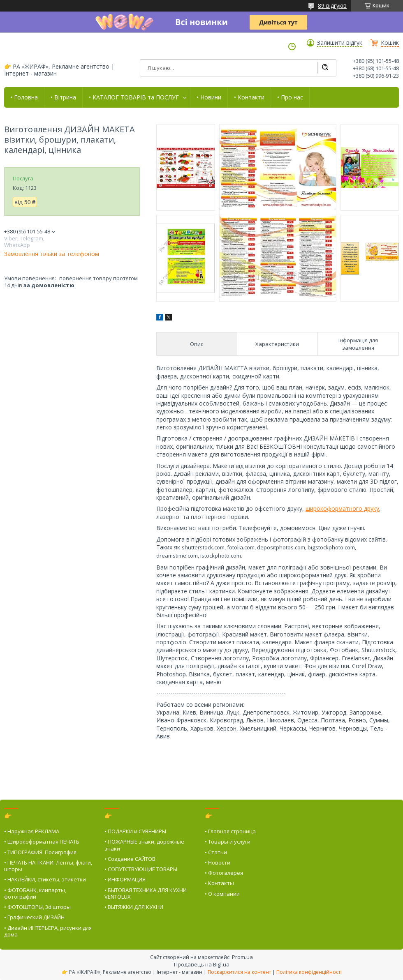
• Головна (24, 97)
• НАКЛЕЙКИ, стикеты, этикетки (45, 879)
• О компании (222, 894)
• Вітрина (63, 97)
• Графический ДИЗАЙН (34, 917)
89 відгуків (332, 6)
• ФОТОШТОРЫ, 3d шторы (37, 907)
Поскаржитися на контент (239, 972)
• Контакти (249, 97)
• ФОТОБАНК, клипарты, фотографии (35, 893)
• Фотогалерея (224, 873)
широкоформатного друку (342, 508)
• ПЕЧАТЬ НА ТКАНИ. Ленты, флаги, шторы (48, 866)
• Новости (218, 862)
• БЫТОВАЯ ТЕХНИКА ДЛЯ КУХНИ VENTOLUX (146, 893)
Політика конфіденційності (309, 972)
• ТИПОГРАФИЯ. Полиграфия (40, 852)
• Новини (209, 97)
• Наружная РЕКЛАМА (32, 831)
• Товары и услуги (228, 842)
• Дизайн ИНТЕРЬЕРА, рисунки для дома (48, 931)
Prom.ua (242, 957)
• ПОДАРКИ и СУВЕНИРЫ (135, 831)
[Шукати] (325, 68)
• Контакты (219, 883)
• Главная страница (230, 831)
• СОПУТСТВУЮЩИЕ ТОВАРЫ (141, 869)
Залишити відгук (340, 43)
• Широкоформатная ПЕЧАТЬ (42, 842)
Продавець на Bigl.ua (202, 964)
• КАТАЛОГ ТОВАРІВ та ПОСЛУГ (134, 97)
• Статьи (216, 852)
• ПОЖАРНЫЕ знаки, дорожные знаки (144, 845)
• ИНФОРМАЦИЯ (125, 879)
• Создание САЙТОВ (130, 859)
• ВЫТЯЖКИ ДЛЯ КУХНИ (134, 907)
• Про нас (290, 97)
